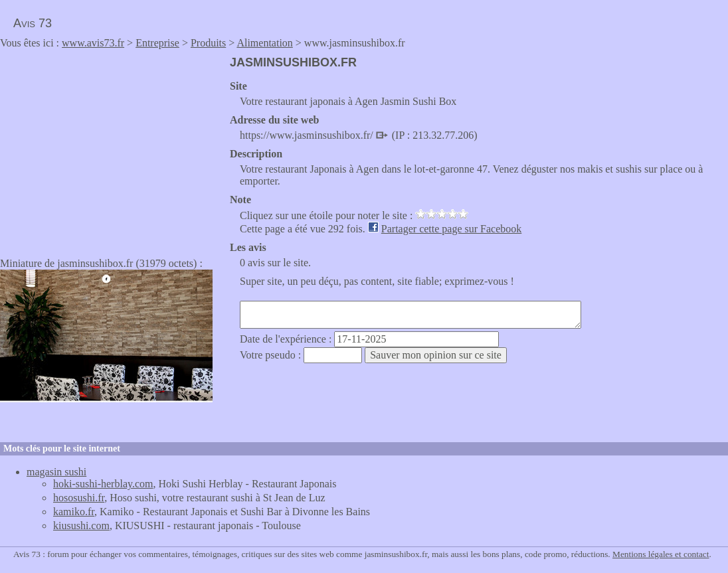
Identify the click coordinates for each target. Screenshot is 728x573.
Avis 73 (33, 23)
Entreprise (157, 43)
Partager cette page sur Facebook (451, 229)
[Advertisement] (112, 149)
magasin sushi (56, 472)
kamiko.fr (74, 512)
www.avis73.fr (93, 43)
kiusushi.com (81, 526)
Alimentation (264, 43)
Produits (208, 43)
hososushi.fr (79, 498)
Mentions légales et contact (661, 554)
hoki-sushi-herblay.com (103, 484)
